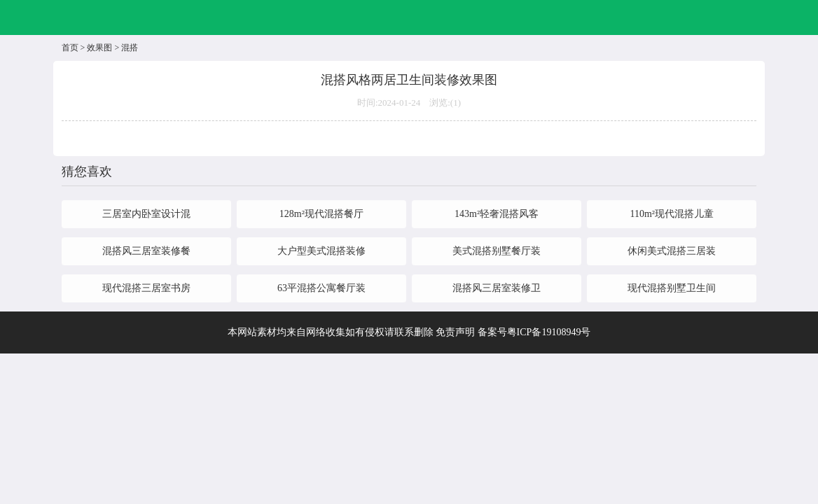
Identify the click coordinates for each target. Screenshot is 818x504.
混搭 (130, 48)
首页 (70, 48)
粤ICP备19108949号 (549, 332)
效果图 (99, 48)
